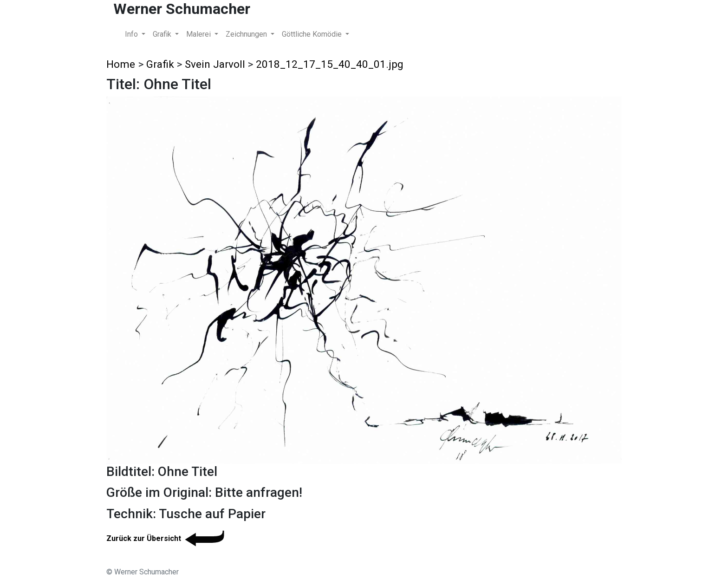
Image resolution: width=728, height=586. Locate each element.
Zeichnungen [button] (247, 34)
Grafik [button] (163, 34)
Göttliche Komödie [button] (313, 34)
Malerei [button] (199, 34)
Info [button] (132, 34)
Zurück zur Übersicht (167, 538)
